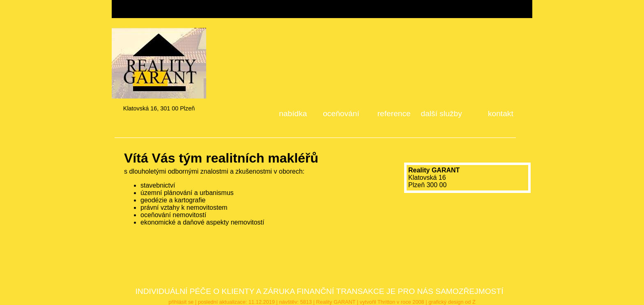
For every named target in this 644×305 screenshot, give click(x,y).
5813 (306, 302)
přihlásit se (181, 302)
